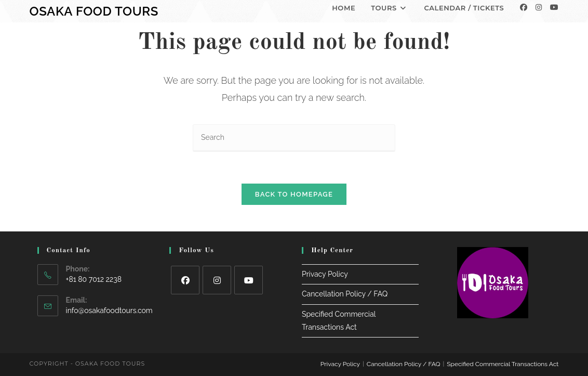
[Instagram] (539, 7)
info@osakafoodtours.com (109, 310)
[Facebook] (524, 7)
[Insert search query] (294, 138)
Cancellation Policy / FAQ (345, 294)
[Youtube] (554, 7)
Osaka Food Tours (94, 11)
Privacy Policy (325, 274)
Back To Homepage (294, 194)
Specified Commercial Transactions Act (503, 364)
